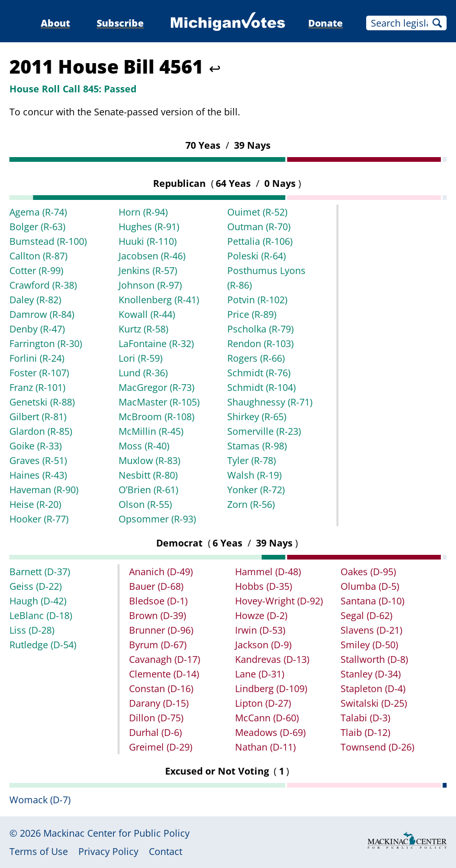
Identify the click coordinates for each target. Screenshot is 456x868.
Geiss (36, 586)
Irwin (260, 630)
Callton (38, 256)
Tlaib (365, 732)
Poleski (256, 256)
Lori (141, 358)
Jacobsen (152, 256)
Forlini (37, 358)
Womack (40, 800)
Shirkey (257, 417)
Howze (261, 615)
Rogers (256, 358)
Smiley (369, 645)
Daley (35, 300)
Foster (39, 373)
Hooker (39, 519)
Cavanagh (165, 659)
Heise (35, 504)
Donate (325, 23)
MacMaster (159, 402)
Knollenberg (159, 300)
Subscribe (120, 23)
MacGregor (156, 387)
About (55, 23)
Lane (260, 674)
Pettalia (260, 241)
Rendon (260, 343)
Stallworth (374, 659)
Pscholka (260, 329)
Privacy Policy (108, 851)
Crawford (43, 285)
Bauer (156, 586)
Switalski (374, 703)
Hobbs (264, 586)
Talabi (365, 718)
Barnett (40, 572)
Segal (366, 615)
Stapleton (373, 688)
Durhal (155, 732)
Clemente (164, 674)
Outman (259, 227)
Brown (157, 615)
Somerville (264, 431)
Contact (166, 851)
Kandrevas (272, 659)
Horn (143, 212)
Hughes (149, 227)
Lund (143, 373)
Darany (159, 703)
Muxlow (149, 460)
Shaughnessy (270, 402)
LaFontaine (156, 343)
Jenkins (148, 270)
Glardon (41, 431)
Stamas (257, 446)
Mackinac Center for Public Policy (116, 833)
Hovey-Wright (279, 601)
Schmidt (259, 373)
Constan (161, 688)
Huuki (148, 241)
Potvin (257, 300)
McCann (267, 718)
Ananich (161, 572)
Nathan (265, 747)
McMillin (151, 431)
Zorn (251, 504)
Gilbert (38, 417)
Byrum (158, 645)
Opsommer (157, 519)
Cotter (36, 270)
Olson (145, 504)
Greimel (161, 747)
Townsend (377, 747)
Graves (38, 460)
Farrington (46, 343)
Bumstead (48, 241)
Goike (36, 446)
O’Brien (148, 490)
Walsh (254, 475)
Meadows (270, 732)
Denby (37, 329)
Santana (372, 601)
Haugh (38, 601)
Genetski (42, 402)
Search (437, 23)
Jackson (263, 645)
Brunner (161, 630)
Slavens (371, 630)
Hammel (268, 572)
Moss (144, 446)
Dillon (156, 718)
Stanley (371, 674)
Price (252, 314)
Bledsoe (158, 601)
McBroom (156, 417)
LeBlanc (41, 615)
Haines (38, 475)
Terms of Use (39, 851)
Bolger (37, 227)
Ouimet (257, 212)
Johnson (150, 285)
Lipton (263, 703)
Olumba (370, 586)
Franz (37, 387)
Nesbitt (148, 475)
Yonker (256, 490)
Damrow (42, 314)
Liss (32, 630)
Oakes (368, 572)
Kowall (147, 314)
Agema (38, 212)
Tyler (252, 460)
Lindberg (271, 688)
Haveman (44, 490)
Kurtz (143, 329)
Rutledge (43, 645)
